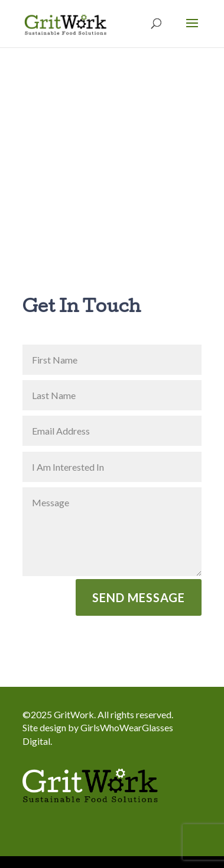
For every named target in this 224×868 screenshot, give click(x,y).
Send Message (139, 597)
